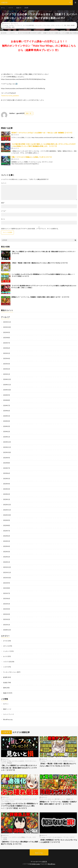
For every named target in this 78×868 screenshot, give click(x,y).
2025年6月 (7, 348)
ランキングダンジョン (10, 672)
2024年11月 (7, 385)
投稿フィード (7, 709)
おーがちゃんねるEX (18, 761)
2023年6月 (7, 473)
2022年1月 (7, 562)
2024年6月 (7, 411)
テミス (54, 761)
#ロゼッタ (51, 799)
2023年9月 (7, 458)
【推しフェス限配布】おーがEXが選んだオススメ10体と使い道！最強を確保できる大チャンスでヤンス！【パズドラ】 (19, 768)
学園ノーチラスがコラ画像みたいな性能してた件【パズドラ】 (32, 157)
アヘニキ (49, 761)
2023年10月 (7, 452)
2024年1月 (7, 437)
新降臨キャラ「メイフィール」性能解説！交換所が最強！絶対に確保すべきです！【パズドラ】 (41, 297)
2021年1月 (7, 625)
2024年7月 (7, 405)
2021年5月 (7, 604)
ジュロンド (7, 651)
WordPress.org (8, 720)
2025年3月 (7, 364)
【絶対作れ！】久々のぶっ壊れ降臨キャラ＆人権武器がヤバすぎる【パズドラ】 (20, 843)
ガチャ (5, 646)
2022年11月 (7, 510)
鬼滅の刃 (19, 8)
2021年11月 (7, 572)
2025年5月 (7, 353)
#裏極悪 (68, 799)
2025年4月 (7, 358)
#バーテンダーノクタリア (22, 799)
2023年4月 (7, 484)
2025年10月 (7, 327)
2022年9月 (7, 520)
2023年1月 (7, 499)
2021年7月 (7, 593)
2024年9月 (7, 395)
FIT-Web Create (35, 864)
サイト (3, 219)
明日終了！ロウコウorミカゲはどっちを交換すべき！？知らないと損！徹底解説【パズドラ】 (42, 133)
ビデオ (53, 25)
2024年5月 (7, 416)
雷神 (4, 688)
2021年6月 (7, 599)
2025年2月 (7, 369)
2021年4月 (7, 609)
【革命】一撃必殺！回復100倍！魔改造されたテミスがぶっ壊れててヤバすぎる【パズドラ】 (40, 263)
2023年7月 (7, 468)
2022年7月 (7, 531)
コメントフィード (9, 714)
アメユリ (12, 801)
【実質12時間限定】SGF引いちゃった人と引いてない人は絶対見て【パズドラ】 (58, 841)
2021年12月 (7, 567)
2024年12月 (7, 379)
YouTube (11, 25)
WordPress (52, 864)
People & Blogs (7, 761)
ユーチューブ (59, 25)
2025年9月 (7, 332)
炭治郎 (26, 8)
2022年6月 (7, 536)
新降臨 (5, 839)
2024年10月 (7, 390)
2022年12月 (7, 505)
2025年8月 (7, 338)
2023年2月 (7, 494)
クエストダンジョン (31, 761)
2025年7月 (7, 343)
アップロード (18, 25)
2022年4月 (7, 546)
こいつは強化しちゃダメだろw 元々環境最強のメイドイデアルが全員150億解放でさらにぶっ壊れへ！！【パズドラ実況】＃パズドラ (20, 806)
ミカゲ (5, 667)
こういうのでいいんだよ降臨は (17, 837)
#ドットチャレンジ (8, 799)
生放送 (5, 683)
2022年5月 (7, 541)
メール (3, 211)
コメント (4, 183)
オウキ (5, 641)
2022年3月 (7, 552)
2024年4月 (7, 421)
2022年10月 (7, 515)
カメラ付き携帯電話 (29, 25)
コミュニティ (39, 25)
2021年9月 (7, 583)
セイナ (5, 656)
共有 (65, 25)
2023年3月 (7, 489)
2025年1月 (7, 374)
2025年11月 (7, 322)
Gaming (6, 25)
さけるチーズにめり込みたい (54, 837)
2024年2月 (7, 432)
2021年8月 (7, 588)
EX (72, 799)
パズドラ (11, 8)
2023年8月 (7, 463)
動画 (69, 25)
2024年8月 (7, 400)
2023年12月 (7, 442)
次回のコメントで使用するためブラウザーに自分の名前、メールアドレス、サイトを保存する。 (30, 229)
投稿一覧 (28, 113)
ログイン (6, 704)
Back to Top (39, 853)
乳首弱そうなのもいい (69, 761)
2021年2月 (7, 619)
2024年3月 (7, 426)
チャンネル (47, 25)
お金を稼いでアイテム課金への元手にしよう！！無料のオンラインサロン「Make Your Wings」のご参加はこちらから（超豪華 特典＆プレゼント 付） (39, 46)
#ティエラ (44, 799)
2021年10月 (7, 578)
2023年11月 (7, 447)
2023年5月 (7, 479)
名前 (3, 203)
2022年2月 (7, 557)
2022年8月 (7, 525)
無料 (13, 27)
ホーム (3, 8)
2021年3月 (7, 614)
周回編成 (9, 763)
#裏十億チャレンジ (60, 799)
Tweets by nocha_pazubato (10, 96)
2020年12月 (7, 630)
